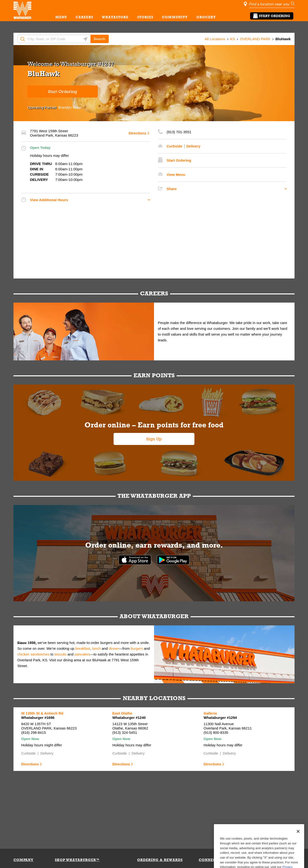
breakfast (83, 648)
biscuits (60, 654)
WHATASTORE (115, 17)
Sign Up (154, 439)
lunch (96, 648)
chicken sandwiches (33, 654)
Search (100, 39)
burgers (137, 648)
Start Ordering (272, 16)
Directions (138, 133)
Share (172, 189)
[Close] (298, 845)
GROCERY (206, 17)
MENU (61, 17)
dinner (114, 648)
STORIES (145, 17)
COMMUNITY (175, 17)
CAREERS (84, 17)
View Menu (176, 175)
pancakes (82, 654)
